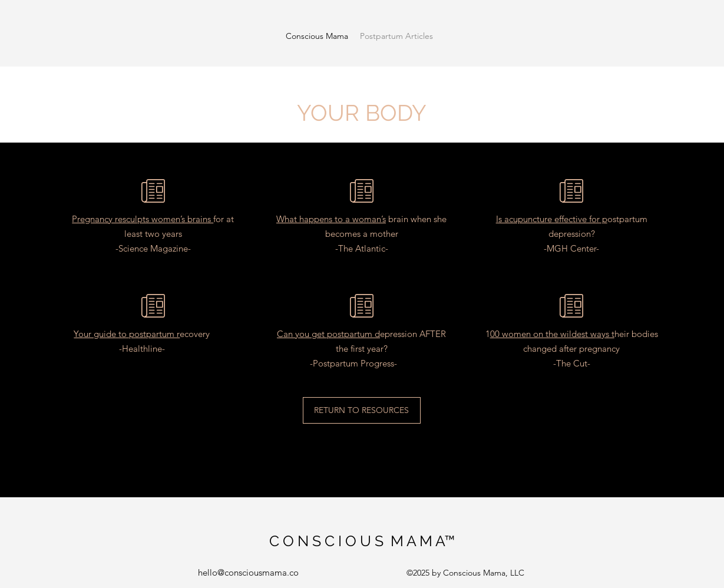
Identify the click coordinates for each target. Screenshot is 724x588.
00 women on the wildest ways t (552, 334)
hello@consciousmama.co (248, 572)
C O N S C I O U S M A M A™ (362, 541)
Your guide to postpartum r (127, 334)
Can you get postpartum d (328, 334)
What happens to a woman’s (331, 219)
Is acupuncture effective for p (552, 219)
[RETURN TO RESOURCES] (362, 410)
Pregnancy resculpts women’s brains (143, 219)
